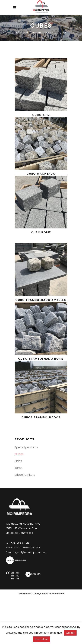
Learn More (41, 639)
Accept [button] (70, 633)
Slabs (18, 461)
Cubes (19, 454)
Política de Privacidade (52, 594)
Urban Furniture (25, 475)
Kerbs (18, 468)
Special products (26, 447)
